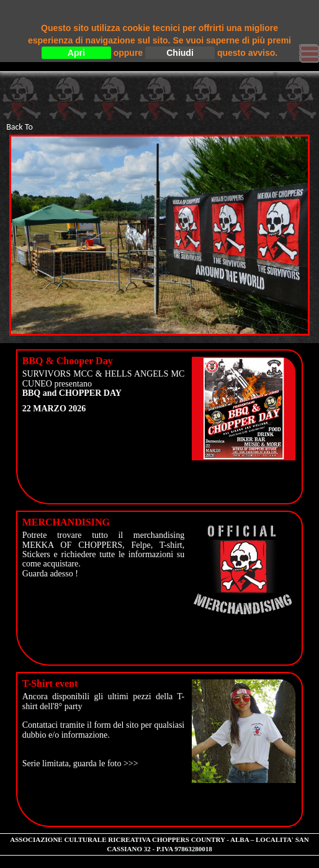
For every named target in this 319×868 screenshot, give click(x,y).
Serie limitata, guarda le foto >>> (80, 763)
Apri (76, 53)
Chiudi (180, 53)
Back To (20, 127)
